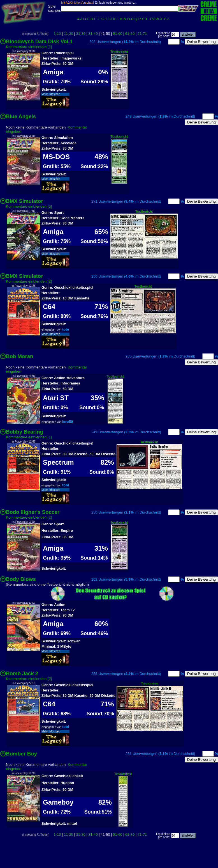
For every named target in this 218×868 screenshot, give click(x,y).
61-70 (130, 34)
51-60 (118, 34)
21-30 (81, 34)
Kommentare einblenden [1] (29, 47)
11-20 (69, 34)
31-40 (93, 34)
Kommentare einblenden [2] (29, 281)
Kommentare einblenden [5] (29, 206)
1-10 (57, 34)
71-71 (142, 34)
